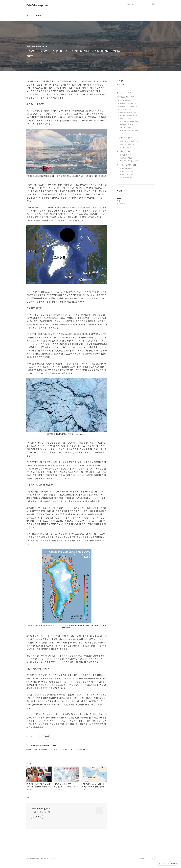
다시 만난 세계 (126, 109)
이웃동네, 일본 (127, 118)
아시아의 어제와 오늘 (129, 115)
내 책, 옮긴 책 (126, 155)
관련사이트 (142, 858)
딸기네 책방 (123, 151)
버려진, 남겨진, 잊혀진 (129, 141)
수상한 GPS (126, 100)
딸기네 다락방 (127, 172)
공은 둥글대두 (126, 178)
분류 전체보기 (125, 93)
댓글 (28, 797)
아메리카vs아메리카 (129, 131)
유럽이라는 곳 (127, 124)
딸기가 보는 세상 (126, 97)
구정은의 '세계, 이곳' (129, 106)
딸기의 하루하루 (127, 169)
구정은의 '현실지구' (128, 103)
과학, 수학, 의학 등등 (129, 161)
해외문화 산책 (126, 147)
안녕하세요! (121, 84)
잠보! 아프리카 (127, 128)
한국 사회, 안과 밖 (128, 112)
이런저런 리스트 (127, 158)
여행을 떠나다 (127, 175)
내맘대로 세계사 (125, 138)
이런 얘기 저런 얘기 (127, 165)
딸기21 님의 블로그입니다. (41, 812)
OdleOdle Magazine (37, 5)
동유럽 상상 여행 (127, 144)
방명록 (39, 15)
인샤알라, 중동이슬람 (129, 121)
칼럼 (123, 134)
